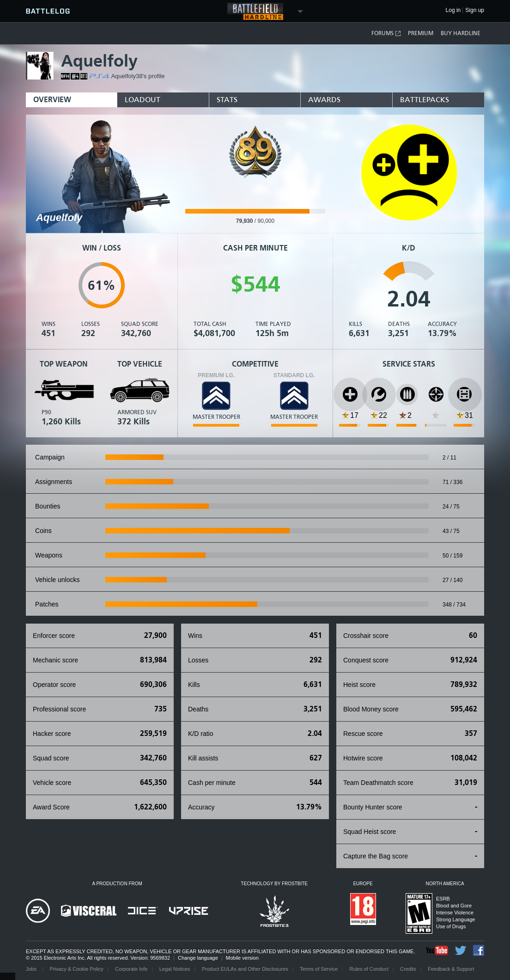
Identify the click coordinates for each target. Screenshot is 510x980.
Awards (324, 100)
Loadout (143, 100)
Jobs (32, 969)
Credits (408, 969)
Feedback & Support (451, 969)
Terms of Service (319, 969)
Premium (421, 33)
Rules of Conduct (369, 969)
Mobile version (242, 958)
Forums (386, 34)
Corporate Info (131, 969)
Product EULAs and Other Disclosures (245, 969)
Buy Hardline (461, 33)
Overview (52, 100)
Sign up (475, 10)
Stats (227, 100)
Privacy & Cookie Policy (77, 969)
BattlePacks (425, 100)
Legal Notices (175, 969)
